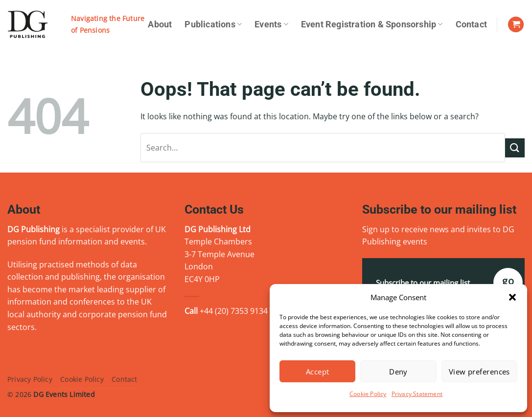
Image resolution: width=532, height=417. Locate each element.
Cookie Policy (368, 394)
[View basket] (516, 25)
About (160, 24)
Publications (213, 24)
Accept (318, 372)
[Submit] (515, 148)
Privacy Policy (30, 379)
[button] (512, 297)
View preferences (479, 372)
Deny (398, 372)
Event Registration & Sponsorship (372, 24)
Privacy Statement (417, 394)
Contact (471, 24)
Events (271, 24)
